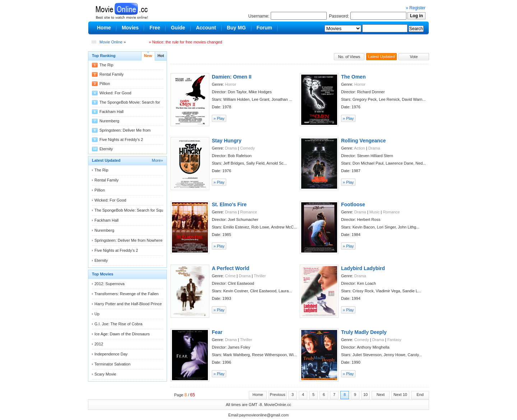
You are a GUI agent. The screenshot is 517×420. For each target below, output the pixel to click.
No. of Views (349, 57)
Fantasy (394, 340)
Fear (217, 332)
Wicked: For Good (115, 93)
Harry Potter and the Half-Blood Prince (128, 304)
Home (258, 395)
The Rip (106, 65)
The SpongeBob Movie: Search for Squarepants (136, 210)
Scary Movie (105, 374)
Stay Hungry (227, 141)
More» (157, 160)
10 (365, 395)
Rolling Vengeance (363, 141)
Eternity (106, 149)
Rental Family (111, 74)
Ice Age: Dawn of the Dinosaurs (122, 334)
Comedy (248, 148)
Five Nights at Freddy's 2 (121, 140)
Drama (231, 148)
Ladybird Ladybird (363, 268)
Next (381, 395)
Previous (278, 395)
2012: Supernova (110, 284)
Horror (231, 84)
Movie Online (111, 42)
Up (97, 314)
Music (375, 212)
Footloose (353, 204)
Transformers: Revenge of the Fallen (127, 294)
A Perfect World (230, 268)
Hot (161, 56)
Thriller (260, 276)
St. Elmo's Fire (229, 204)
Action (360, 148)
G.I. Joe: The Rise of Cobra (118, 324)
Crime (230, 276)
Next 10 (400, 395)
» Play (219, 118)
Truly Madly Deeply (364, 332)
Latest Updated (381, 57)
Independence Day (111, 354)
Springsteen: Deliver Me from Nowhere (129, 240)
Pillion (105, 84)
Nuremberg (109, 121)
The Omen (353, 77)
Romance (249, 212)
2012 (99, 344)
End (420, 395)
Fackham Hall (111, 112)
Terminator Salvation (112, 364)
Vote (414, 57)
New (148, 56)
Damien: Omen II (232, 77)
